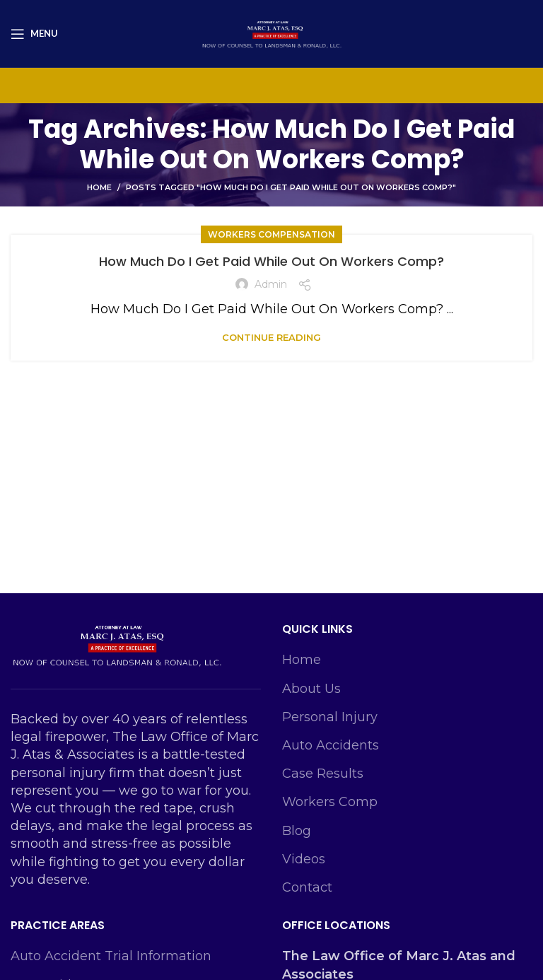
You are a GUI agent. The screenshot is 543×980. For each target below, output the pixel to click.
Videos (304, 859)
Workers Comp (330, 802)
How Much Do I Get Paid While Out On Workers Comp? (271, 261)
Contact (307, 887)
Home (99, 187)
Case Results (323, 774)
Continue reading (271, 338)
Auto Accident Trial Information (111, 956)
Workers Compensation (271, 234)
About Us (311, 689)
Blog (297, 831)
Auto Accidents (331, 745)
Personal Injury (330, 717)
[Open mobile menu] (34, 34)
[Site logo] (271, 33)
